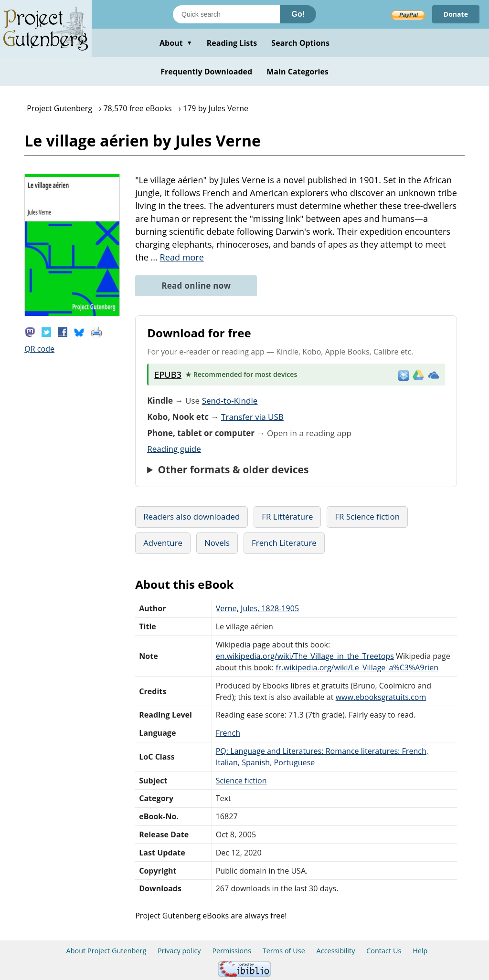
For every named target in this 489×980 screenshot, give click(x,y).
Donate (456, 14)
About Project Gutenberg (106, 951)
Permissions (232, 951)
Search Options (300, 43)
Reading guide (174, 449)
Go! (298, 14)
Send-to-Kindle (230, 401)
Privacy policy (179, 951)
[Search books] (226, 14)
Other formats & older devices (233, 469)
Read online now (196, 286)
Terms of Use (284, 951)
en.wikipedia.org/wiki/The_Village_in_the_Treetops (305, 656)
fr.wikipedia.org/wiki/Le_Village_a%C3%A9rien (357, 667)
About (176, 43)
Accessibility (336, 951)
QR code (39, 349)
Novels (217, 543)
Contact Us (384, 951)
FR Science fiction (367, 516)
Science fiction (241, 781)
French (228, 733)
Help (420, 951)
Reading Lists (232, 43)
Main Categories (298, 72)
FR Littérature (287, 516)
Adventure (163, 543)
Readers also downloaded (191, 516)
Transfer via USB (252, 417)
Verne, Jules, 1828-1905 (257, 608)
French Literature (284, 543)
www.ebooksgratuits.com (381, 697)
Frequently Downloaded (206, 72)
